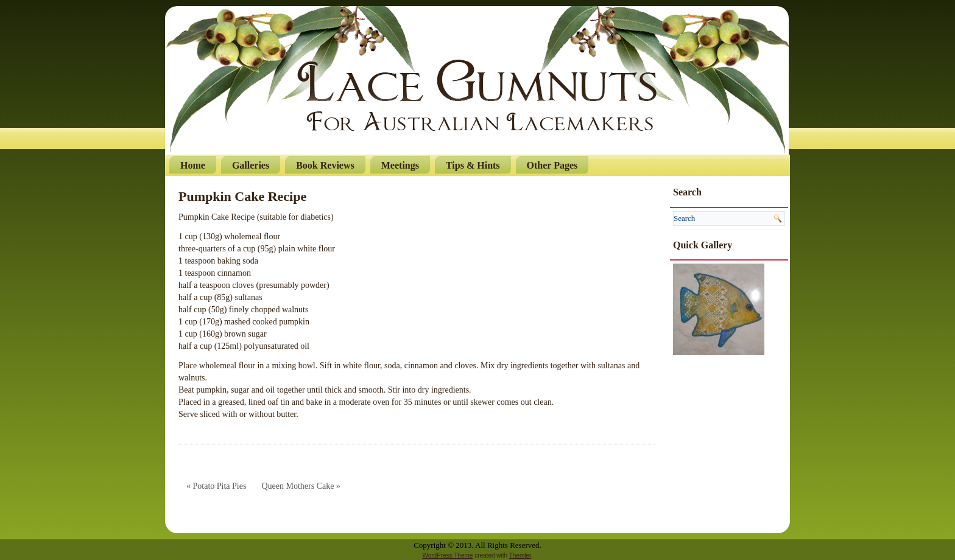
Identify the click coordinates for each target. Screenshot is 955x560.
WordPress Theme (447, 555)
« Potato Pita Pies (216, 486)
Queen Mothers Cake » (301, 486)
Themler (520, 555)
